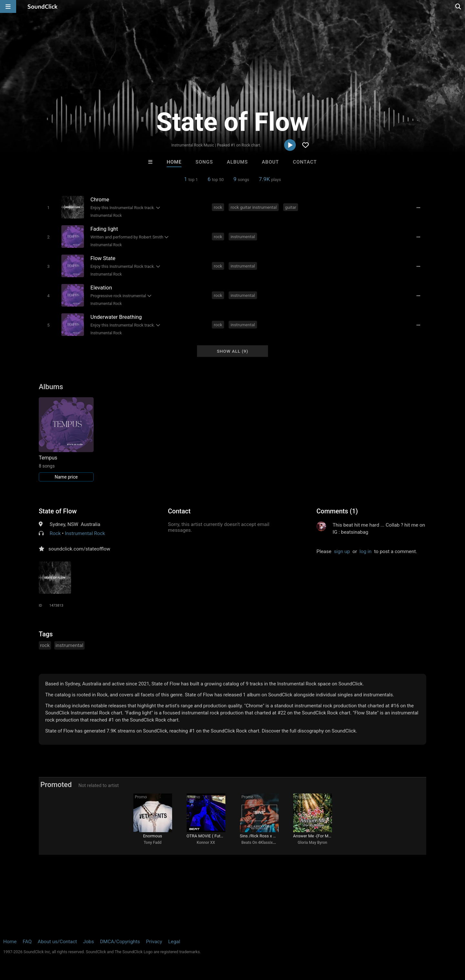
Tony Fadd (153, 843)
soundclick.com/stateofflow (79, 549)
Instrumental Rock (106, 216)
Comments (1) (337, 511)
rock (218, 207)
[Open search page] (459, 6)
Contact (305, 162)
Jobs (88, 942)
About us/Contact (57, 942)
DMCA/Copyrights (120, 942)
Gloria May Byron (313, 843)
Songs (204, 162)
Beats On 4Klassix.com (262, 843)
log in (365, 551)
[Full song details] (418, 208)
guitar (291, 207)
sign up (342, 551)
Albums (238, 162)
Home (174, 162)
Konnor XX (206, 843)
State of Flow (58, 511)
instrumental (243, 237)
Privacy (154, 942)
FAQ (27, 942)
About (270, 162)
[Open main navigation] (8, 6)
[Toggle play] (48, 208)
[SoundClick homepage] (43, 6)
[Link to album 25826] (66, 439)
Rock (55, 533)
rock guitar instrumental (254, 207)
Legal (174, 942)
